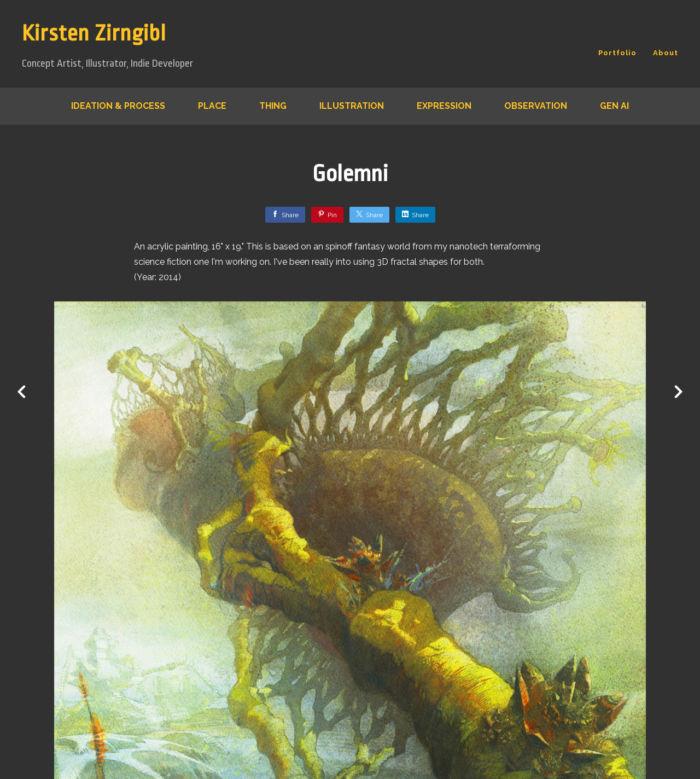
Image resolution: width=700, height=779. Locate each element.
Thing (273, 106)
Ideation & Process (118, 106)
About (666, 53)
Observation (536, 106)
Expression (444, 106)
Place (212, 106)
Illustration (352, 106)
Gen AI (614, 106)
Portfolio (617, 53)
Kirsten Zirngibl (94, 34)
